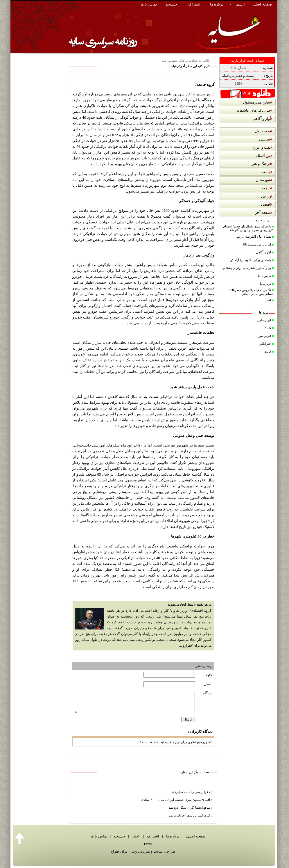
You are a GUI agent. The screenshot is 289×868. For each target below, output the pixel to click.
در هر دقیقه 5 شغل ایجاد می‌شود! (190, 605)
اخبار (135, 836)
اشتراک (153, 836)
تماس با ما (99, 836)
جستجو (119, 836)
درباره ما (172, 836)
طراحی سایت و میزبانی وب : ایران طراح (143, 851)
